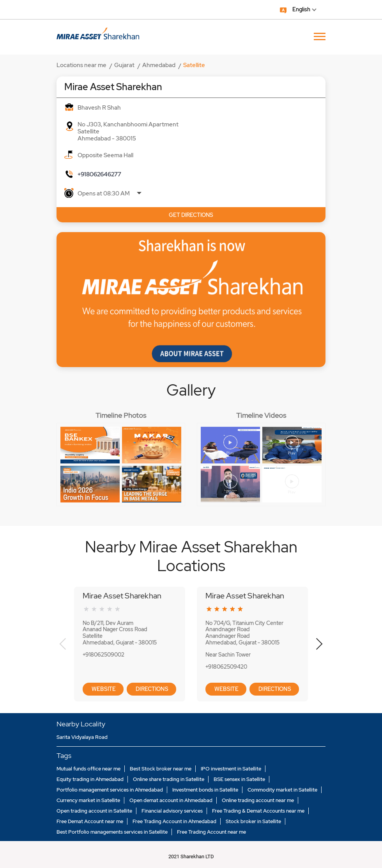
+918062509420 (226, 667)
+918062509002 (103, 655)
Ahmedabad (159, 65)
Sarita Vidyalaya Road (82, 737)
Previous (63, 644)
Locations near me (81, 65)
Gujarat (124, 65)
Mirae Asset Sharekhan (122, 596)
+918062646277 (99, 174)
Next (319, 644)
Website (103, 689)
